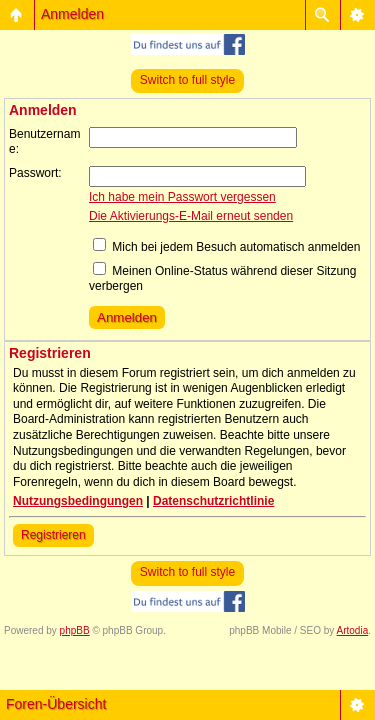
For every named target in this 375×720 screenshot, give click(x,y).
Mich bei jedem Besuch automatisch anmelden (226, 247)
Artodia (353, 630)
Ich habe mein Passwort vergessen (182, 197)
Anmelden (72, 14)
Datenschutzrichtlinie (213, 501)
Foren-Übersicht (56, 704)
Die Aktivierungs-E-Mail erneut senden (191, 216)
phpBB (75, 630)
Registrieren (53, 535)
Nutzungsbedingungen (78, 501)
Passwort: (35, 173)
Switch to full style (187, 80)
